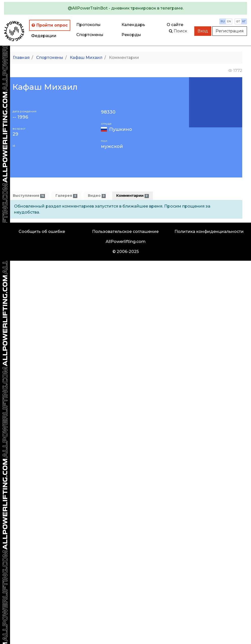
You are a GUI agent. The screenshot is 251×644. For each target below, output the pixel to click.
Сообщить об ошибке (42, 232)
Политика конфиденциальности (209, 232)
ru (223, 21)
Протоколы (88, 25)
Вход (203, 31)
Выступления (29, 196)
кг (244, 21)
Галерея (66, 196)
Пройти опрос (50, 25)
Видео (97, 196)
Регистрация (230, 31)
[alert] (125, 8)
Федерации (44, 36)
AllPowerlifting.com (126, 242)
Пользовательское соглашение (125, 232)
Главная (21, 58)
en (229, 21)
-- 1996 (20, 117)
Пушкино (121, 129)
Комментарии (132, 196)
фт (238, 21)
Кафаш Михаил (86, 58)
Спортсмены (90, 35)
